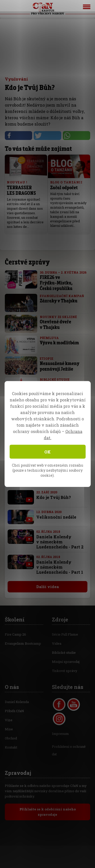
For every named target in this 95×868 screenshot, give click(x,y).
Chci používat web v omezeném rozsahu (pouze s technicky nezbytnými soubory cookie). (48, 470)
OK (48, 452)
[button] (18, 136)
